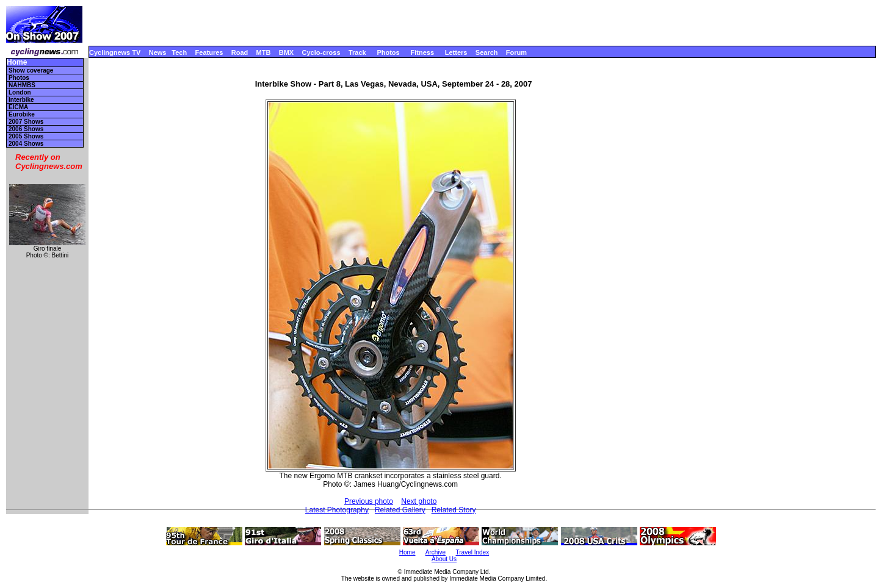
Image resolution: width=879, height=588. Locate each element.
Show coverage (31, 70)
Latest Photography (337, 510)
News (158, 52)
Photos (388, 52)
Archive (436, 552)
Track (357, 52)
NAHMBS (22, 85)
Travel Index (473, 552)
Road (240, 52)
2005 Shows (26, 136)
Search (487, 52)
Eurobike (22, 114)
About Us (444, 559)
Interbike (21, 100)
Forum (516, 52)
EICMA (18, 107)
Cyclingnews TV (115, 52)
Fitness (422, 52)
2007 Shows (26, 122)
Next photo (419, 501)
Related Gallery (400, 510)
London (20, 92)
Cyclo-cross (321, 52)
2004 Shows (26, 144)
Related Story (454, 510)
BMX (286, 52)
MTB (264, 52)
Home (17, 63)
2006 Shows (26, 129)
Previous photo (369, 501)
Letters (456, 52)
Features (209, 52)
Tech (179, 52)
